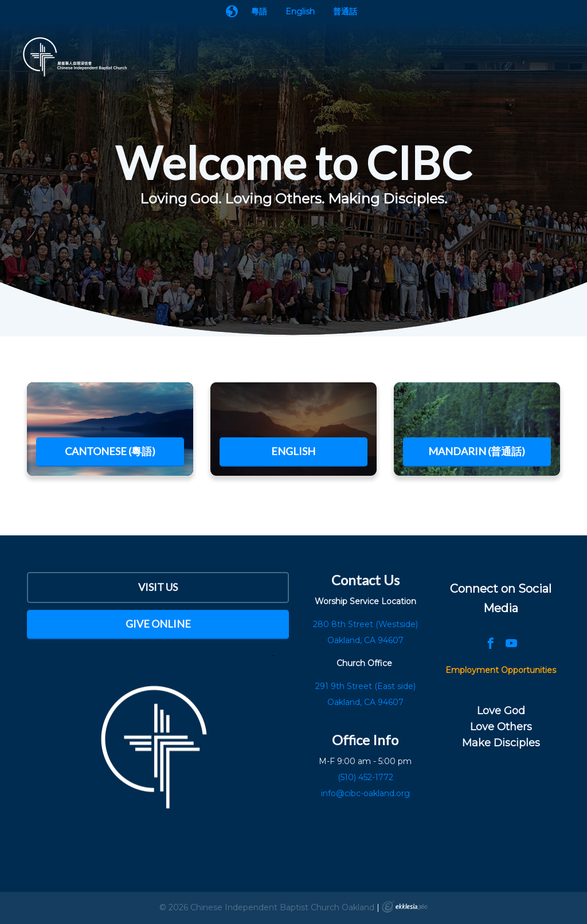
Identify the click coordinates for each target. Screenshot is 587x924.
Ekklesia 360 (405, 907)
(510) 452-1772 (365, 777)
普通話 (345, 11)
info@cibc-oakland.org (365, 793)
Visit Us (158, 587)
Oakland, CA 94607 (365, 702)
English (300, 11)
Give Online (158, 624)
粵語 (259, 11)
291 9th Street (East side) (365, 686)
